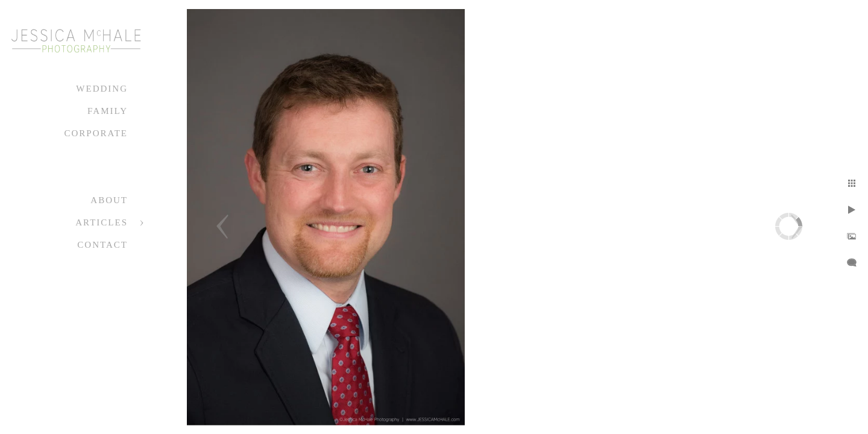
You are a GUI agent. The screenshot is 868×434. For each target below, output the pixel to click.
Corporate (96, 133)
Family (108, 111)
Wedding (102, 89)
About (109, 200)
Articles (102, 222)
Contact (102, 245)
